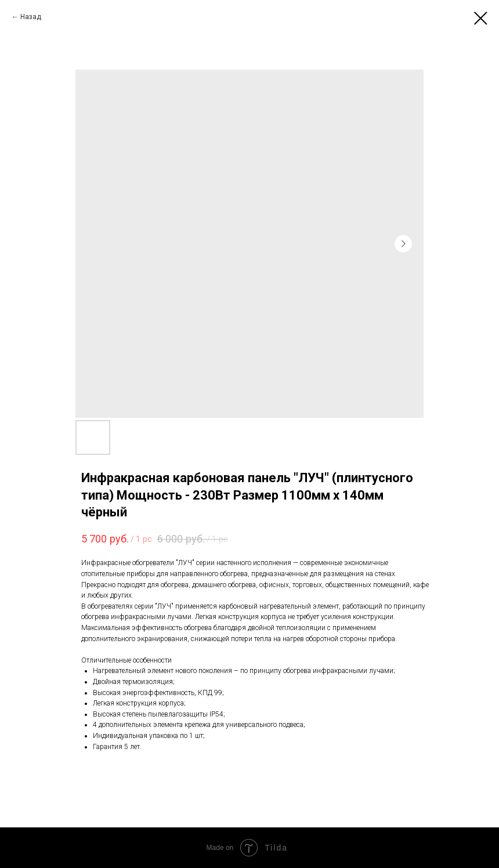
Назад (31, 17)
